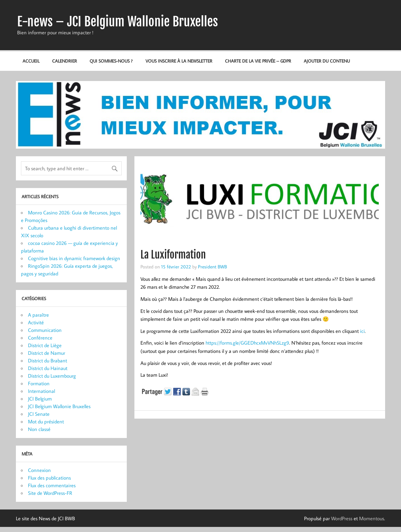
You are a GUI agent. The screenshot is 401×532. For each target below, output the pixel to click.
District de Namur (47, 353)
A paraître (38, 315)
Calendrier (65, 61)
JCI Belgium (40, 399)
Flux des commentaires (52, 485)
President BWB (212, 266)
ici (362, 331)
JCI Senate (39, 414)
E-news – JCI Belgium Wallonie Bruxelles (118, 22)
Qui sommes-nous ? (111, 61)
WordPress (342, 518)
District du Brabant (48, 360)
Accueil (31, 61)
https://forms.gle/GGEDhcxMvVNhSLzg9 (247, 343)
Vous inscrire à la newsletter (179, 61)
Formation (39, 383)
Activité (36, 322)
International (41, 391)
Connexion (39, 470)
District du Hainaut (48, 368)
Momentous (372, 518)
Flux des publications (49, 478)
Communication (45, 330)
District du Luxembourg (52, 376)
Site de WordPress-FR (50, 493)
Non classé (39, 429)
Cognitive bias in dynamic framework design (74, 258)
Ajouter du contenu (327, 61)
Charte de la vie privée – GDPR (258, 61)
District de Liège (45, 345)
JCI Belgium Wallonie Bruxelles (59, 406)
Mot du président (46, 421)
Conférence (40, 338)
